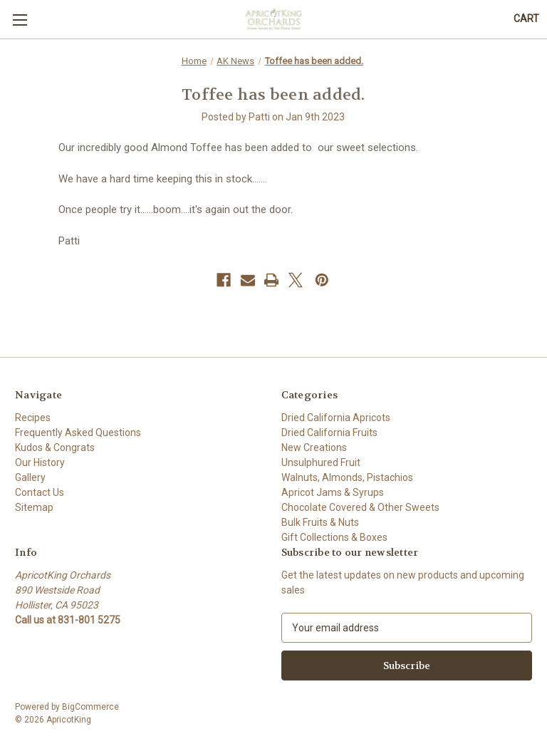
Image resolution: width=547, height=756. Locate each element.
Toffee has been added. (273, 95)
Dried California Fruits (329, 433)
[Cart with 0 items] (526, 19)
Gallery (30, 477)
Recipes (33, 418)
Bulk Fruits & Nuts (320, 522)
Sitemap (34, 507)
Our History (40, 462)
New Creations (314, 447)
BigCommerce (90, 707)
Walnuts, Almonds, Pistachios (347, 477)
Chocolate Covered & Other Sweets (360, 507)
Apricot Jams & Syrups (333, 492)
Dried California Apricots (336, 418)
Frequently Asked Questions (78, 433)
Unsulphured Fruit (321, 462)
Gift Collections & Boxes (334, 537)
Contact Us (40, 492)
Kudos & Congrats (55, 447)
